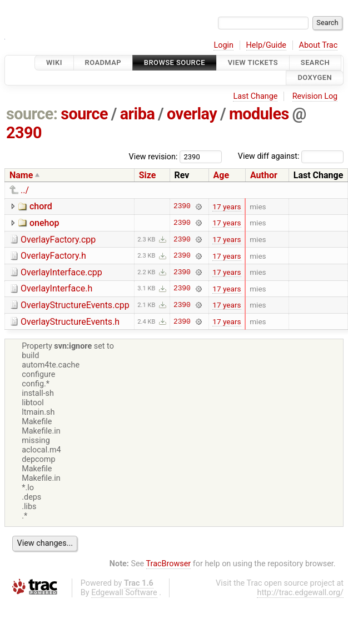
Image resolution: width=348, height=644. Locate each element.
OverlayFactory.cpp (58, 240)
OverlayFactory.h (53, 256)
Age (222, 175)
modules (259, 114)
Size (148, 175)
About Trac (319, 45)
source (84, 114)
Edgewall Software (124, 593)
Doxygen (315, 78)
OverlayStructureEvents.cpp (75, 305)
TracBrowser (169, 564)
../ (25, 190)
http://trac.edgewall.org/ (300, 593)
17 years (227, 207)
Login (223, 45)
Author (264, 175)
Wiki (54, 62)
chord (41, 206)
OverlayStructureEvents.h (70, 322)
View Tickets (253, 62)
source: (32, 114)
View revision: (153, 156)
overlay (192, 114)
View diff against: (291, 156)
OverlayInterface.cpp (61, 272)
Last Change (255, 96)
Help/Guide (266, 45)
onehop (44, 223)
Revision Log (315, 96)
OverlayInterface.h (56, 288)
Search (315, 62)
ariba (138, 114)
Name (21, 175)
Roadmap (103, 62)
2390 (24, 133)
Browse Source (175, 62)
